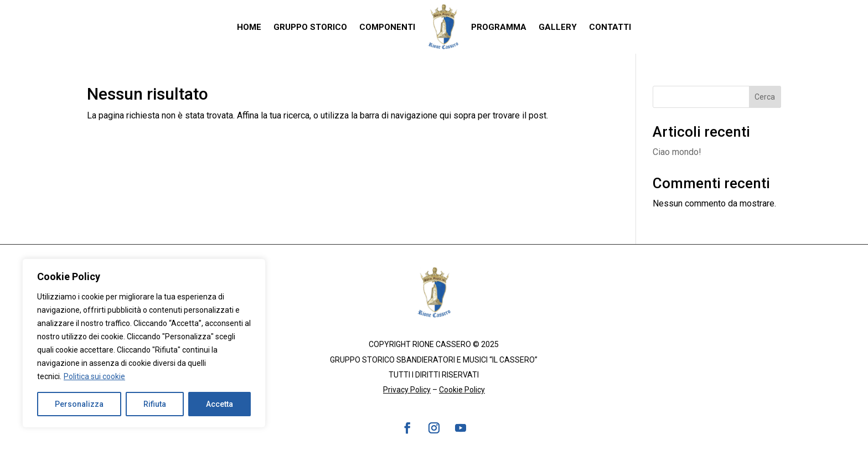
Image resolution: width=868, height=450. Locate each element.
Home (249, 27)
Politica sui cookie (94, 376)
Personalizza (79, 404)
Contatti (610, 27)
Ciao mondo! (677, 152)
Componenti (387, 27)
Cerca (765, 97)
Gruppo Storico (310, 27)
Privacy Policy (407, 390)
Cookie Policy (462, 390)
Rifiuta (155, 404)
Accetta (219, 404)
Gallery (558, 27)
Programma (499, 27)
